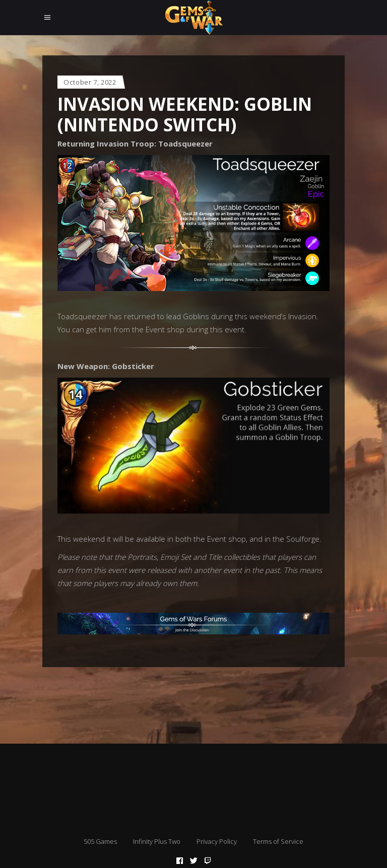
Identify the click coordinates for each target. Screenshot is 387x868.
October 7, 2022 (90, 82)
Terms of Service (278, 841)
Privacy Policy (217, 841)
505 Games (100, 841)
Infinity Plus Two (157, 841)
